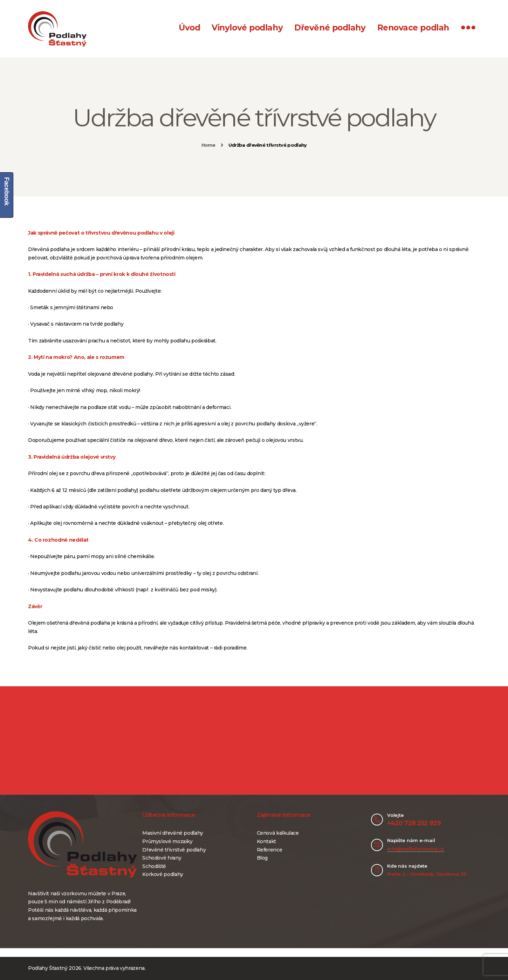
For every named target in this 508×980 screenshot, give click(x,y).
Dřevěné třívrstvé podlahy (174, 850)
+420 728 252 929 (414, 823)
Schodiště (154, 866)
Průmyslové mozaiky (167, 841)
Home (208, 145)
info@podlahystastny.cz (416, 849)
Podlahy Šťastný (48, 968)
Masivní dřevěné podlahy (173, 833)
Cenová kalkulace (278, 833)
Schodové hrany (162, 858)
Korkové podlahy (163, 874)
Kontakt (266, 841)
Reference (270, 850)
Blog (262, 858)
